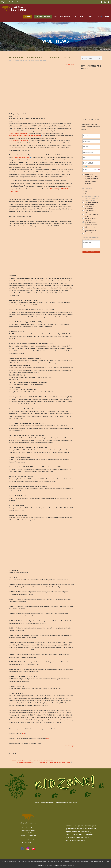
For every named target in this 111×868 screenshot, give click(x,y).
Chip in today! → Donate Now (10, 2)
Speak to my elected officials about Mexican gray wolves (90, 224)
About (107, 17)
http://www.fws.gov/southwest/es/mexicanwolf (26, 136)
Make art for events (89, 228)
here (14, 729)
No (84, 193)
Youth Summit (65, 17)
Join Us (99, 17)
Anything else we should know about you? (91, 238)
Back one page (69, 64)
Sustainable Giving (43, 17)
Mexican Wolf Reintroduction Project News (25, 60)
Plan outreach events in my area (90, 215)
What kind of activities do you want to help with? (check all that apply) (91, 199)
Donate (28, 17)
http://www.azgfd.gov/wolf (19, 133)
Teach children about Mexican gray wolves (89, 231)
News (75, 17)
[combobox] (99, 170)
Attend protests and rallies (89, 211)
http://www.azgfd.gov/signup (19, 140)
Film (55, 17)
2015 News (43, 60)
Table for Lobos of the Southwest (90, 219)
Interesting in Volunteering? (87, 188)
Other (85, 234)
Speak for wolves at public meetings (89, 207)
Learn (91, 17)
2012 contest (54, 189)
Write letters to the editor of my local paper (90, 204)
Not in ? (85, 166)
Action (83, 17)
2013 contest (63, 189)
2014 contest (15, 191)
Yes (85, 191)
